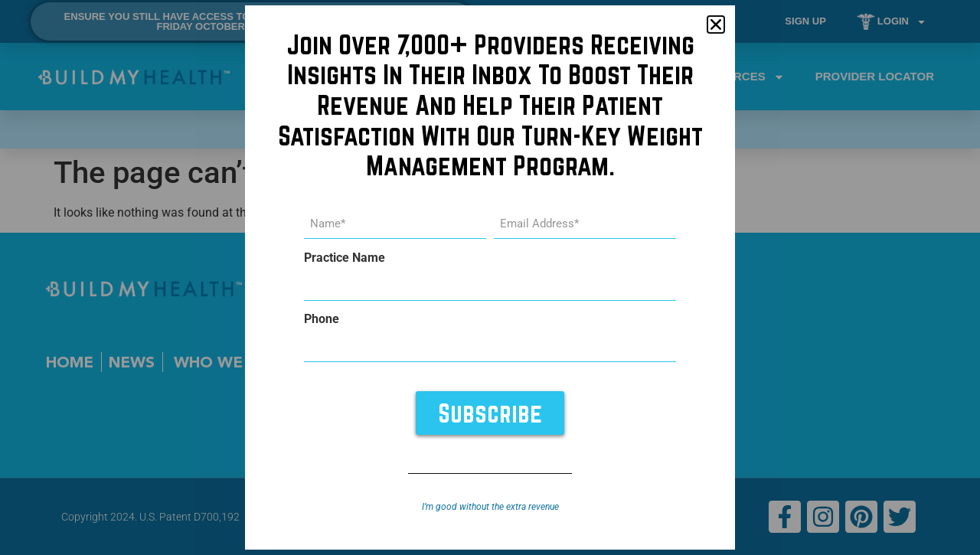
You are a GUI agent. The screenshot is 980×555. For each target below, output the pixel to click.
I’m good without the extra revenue (490, 507)
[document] (490, 277)
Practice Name (345, 258)
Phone (322, 319)
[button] (716, 24)
